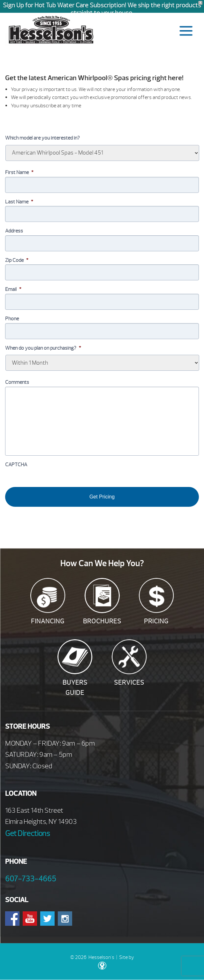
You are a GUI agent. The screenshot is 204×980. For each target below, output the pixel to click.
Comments (17, 382)
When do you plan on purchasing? (43, 348)
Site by (116, 962)
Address (14, 231)
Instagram (65, 919)
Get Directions (27, 833)
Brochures (102, 621)
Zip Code (17, 260)
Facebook (12, 919)
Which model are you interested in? (42, 138)
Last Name (19, 202)
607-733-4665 (31, 879)
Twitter (47, 919)
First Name (19, 172)
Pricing (156, 621)
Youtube (30, 919)
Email (13, 289)
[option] (102, 122)
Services (129, 683)
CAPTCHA (16, 465)
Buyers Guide (75, 688)
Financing (48, 621)
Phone (12, 319)
